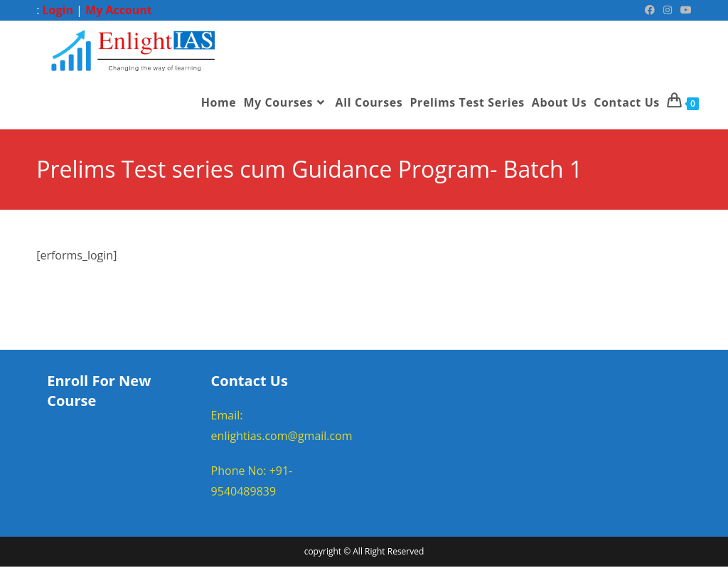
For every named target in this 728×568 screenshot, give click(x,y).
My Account (119, 10)
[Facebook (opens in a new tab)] (650, 10)
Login (58, 10)
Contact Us (250, 381)
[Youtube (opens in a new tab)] (684, 10)
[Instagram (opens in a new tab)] (668, 10)
